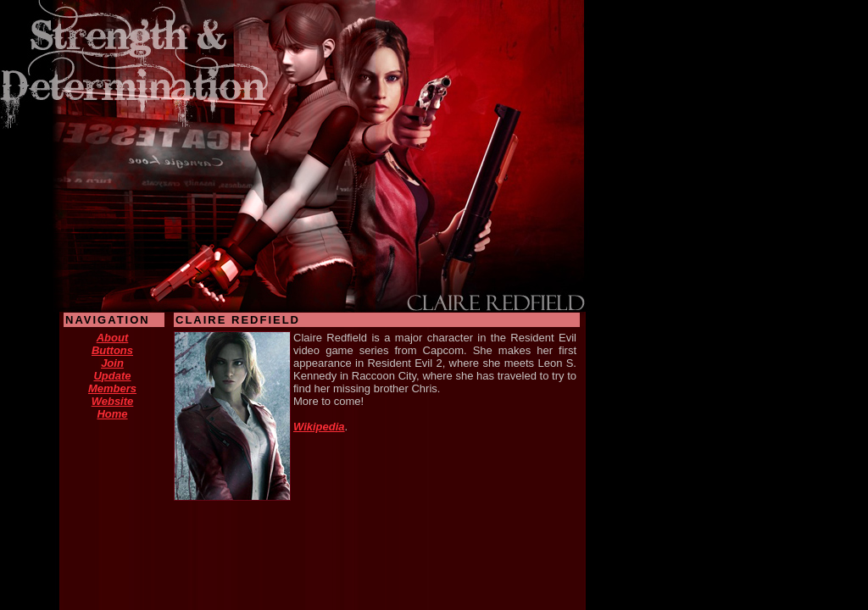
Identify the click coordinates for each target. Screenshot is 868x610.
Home (112, 414)
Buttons (112, 350)
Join (112, 363)
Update (112, 376)
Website (113, 401)
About (113, 338)
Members (112, 388)
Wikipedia (319, 427)
